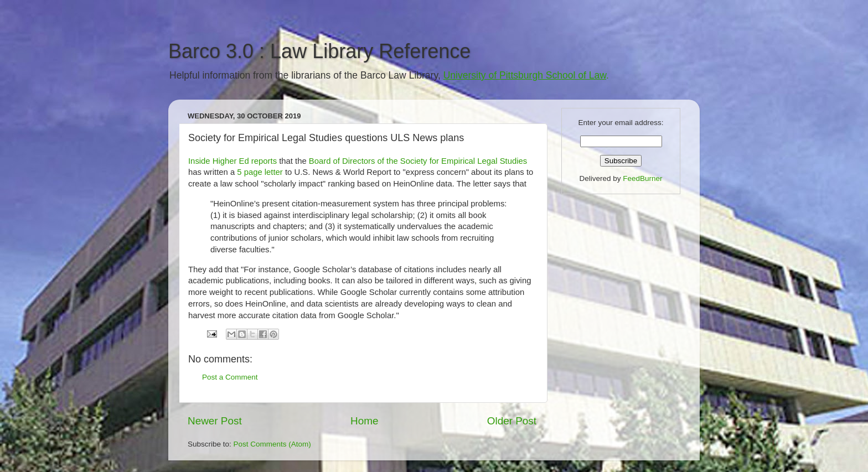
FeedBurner (642, 178)
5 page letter (260, 172)
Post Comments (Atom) (272, 444)
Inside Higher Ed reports (232, 161)
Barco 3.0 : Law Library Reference (319, 51)
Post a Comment (230, 377)
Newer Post (215, 421)
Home (364, 421)
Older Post (512, 421)
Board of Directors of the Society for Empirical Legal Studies (418, 161)
